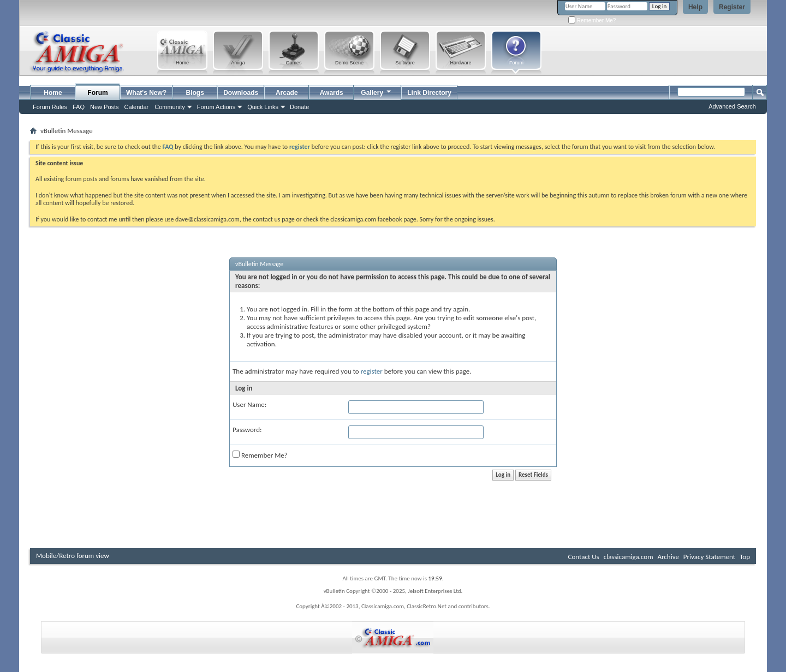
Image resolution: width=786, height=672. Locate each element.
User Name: (249, 404)
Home (53, 93)
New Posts (105, 107)
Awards (332, 93)
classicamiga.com (629, 557)
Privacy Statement (709, 557)
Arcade (287, 93)
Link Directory (429, 93)
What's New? (146, 93)
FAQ (79, 107)
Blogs (195, 93)
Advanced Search (732, 106)
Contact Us (584, 557)
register (372, 371)
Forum (97, 93)
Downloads (241, 93)
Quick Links (263, 107)
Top (745, 557)
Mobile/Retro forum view (73, 556)
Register (732, 7)
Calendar (137, 107)
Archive (668, 557)
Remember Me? (592, 20)
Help (695, 7)
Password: (247, 430)
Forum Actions (216, 107)
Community (170, 107)
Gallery (377, 91)
